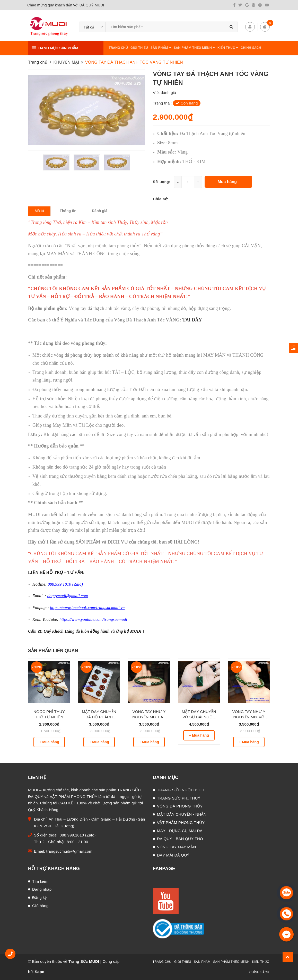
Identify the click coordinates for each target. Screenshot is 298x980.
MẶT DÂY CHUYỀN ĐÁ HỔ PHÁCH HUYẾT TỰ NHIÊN (99, 717)
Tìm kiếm (40, 881)
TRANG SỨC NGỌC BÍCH (181, 790)
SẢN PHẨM (161, 48)
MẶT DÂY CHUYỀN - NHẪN (182, 814)
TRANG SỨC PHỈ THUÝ (179, 798)
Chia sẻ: (161, 199)
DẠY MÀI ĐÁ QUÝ (173, 855)
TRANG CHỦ (118, 48)
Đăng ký (40, 897)
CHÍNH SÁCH (251, 48)
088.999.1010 (72, 835)
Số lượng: (161, 182)
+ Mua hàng (49, 742)
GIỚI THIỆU (139, 48)
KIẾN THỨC (228, 48)
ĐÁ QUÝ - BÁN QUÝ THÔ (180, 839)
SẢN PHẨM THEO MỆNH (194, 48)
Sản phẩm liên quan (53, 651)
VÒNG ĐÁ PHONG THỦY (180, 806)
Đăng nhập (42, 889)
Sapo (40, 972)
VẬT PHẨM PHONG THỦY (181, 822)
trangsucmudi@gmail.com (69, 851)
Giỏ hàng (40, 906)
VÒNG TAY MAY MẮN (177, 847)
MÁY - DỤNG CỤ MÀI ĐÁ (180, 831)
